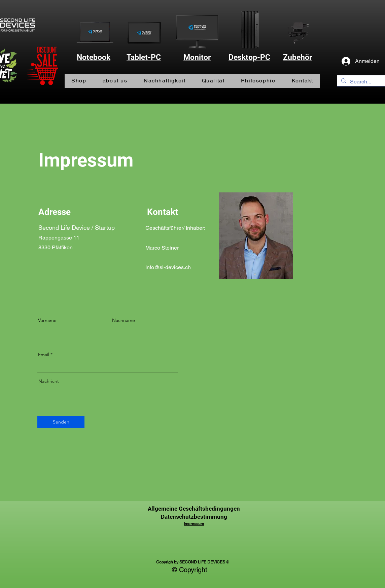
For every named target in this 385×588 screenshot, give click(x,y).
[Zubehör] (298, 32)
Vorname (47, 320)
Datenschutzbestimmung (194, 517)
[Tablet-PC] (144, 32)
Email (44, 355)
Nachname (124, 320)
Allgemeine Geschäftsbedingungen (194, 509)
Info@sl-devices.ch (168, 267)
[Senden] (61, 422)
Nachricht (49, 381)
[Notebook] (95, 32)
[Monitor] (197, 31)
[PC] (249, 29)
